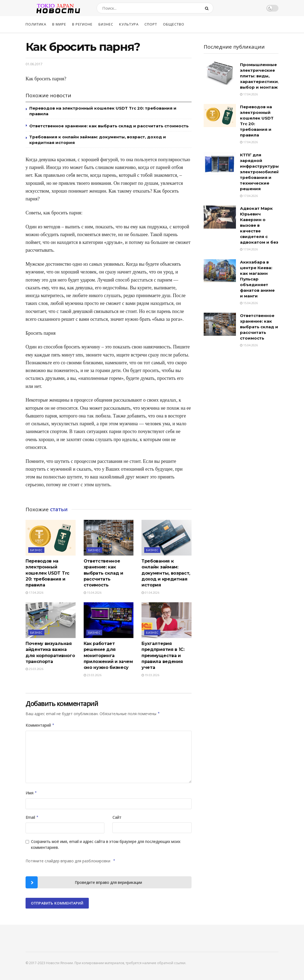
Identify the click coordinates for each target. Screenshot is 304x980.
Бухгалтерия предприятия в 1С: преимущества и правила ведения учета (163, 656)
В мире (59, 24)
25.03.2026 (34, 669)
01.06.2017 (34, 64)
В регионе (82, 24)
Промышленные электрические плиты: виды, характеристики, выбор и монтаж (259, 76)
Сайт (117, 817)
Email (32, 817)
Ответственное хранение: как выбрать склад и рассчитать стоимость (109, 126)
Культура (129, 24)
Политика (36, 24)
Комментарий (40, 725)
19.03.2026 (150, 675)
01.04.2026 (150, 592)
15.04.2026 (93, 592)
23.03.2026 (93, 675)
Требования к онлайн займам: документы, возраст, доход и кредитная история (166, 573)
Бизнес (106, 24)
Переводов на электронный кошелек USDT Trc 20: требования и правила (47, 573)
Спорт (151, 24)
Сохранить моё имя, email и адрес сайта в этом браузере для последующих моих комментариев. (106, 844)
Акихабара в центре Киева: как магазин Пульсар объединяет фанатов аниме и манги (257, 279)
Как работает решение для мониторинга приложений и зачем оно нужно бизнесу (108, 656)
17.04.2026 (34, 592)
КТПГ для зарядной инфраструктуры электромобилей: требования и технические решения (260, 172)
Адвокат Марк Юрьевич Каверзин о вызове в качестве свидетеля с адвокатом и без (259, 225)
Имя (31, 793)
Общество (174, 24)
